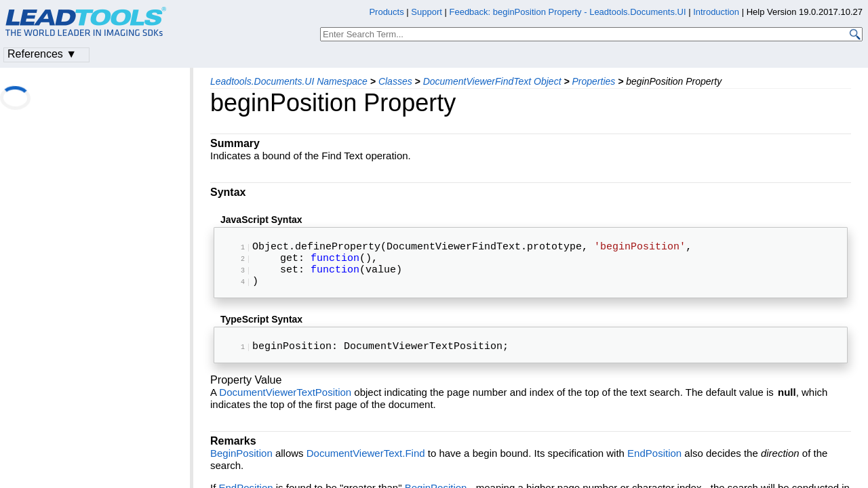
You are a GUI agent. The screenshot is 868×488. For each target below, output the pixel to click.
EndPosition (654, 467)
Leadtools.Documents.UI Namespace (289, 81)
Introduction (716, 12)
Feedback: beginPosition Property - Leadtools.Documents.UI (569, 12)
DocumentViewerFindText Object (492, 81)
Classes (395, 81)
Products (386, 12)
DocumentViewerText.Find (366, 467)
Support (427, 12)
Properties (593, 81)
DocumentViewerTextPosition (285, 406)
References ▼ (42, 54)
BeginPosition (241, 467)
